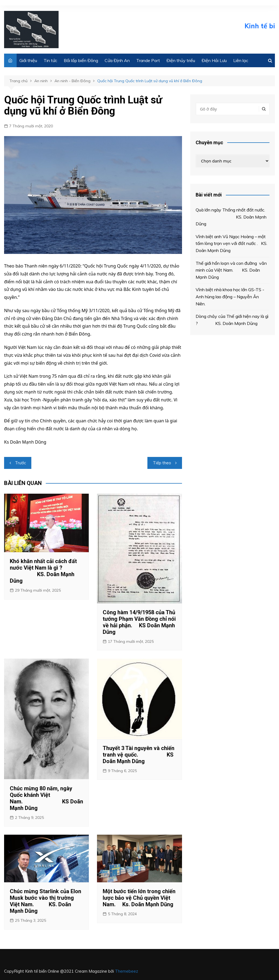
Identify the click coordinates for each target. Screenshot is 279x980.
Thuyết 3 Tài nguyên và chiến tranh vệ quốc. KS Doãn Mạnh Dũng (139, 755)
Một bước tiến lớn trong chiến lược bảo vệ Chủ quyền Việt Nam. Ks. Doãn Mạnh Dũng (139, 898)
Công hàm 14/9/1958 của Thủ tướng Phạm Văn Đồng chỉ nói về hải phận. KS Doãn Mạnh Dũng (139, 622)
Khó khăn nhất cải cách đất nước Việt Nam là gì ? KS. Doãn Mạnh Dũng (43, 571)
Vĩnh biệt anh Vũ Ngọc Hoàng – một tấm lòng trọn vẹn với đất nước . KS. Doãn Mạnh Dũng (231, 243)
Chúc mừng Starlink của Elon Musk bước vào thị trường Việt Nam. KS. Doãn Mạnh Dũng (46, 901)
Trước (20, 463)
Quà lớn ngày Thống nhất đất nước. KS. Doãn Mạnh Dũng (233, 217)
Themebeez (127, 971)
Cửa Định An (117, 60)
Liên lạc (241, 60)
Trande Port (148, 60)
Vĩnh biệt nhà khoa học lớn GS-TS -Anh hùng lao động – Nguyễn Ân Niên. (230, 297)
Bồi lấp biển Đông (81, 60)
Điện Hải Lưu (214, 60)
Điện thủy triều (181, 60)
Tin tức (50, 60)
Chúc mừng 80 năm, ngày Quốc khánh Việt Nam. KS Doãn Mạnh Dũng (46, 798)
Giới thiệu (28, 60)
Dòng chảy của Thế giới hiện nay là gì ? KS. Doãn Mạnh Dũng (232, 320)
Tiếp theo (162, 463)
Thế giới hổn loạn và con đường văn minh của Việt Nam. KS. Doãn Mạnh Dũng (231, 270)
